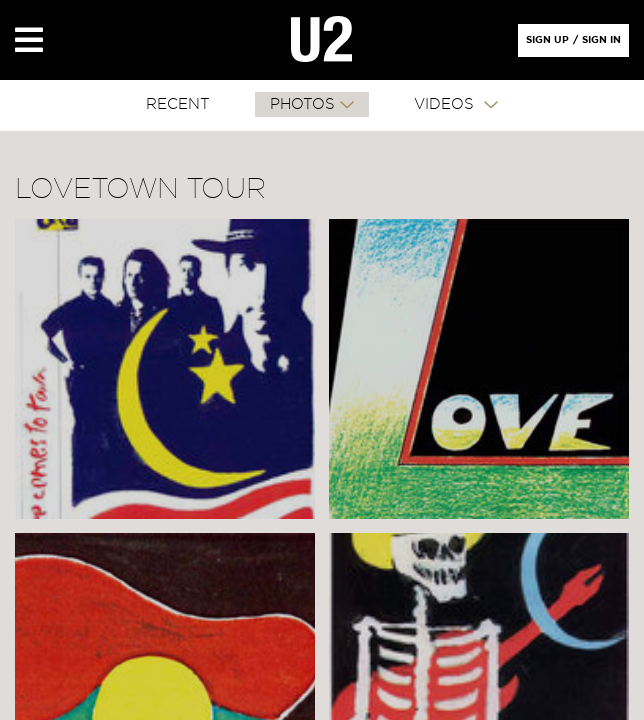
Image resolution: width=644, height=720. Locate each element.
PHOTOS (302, 104)
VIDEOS (446, 104)
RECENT (178, 104)
